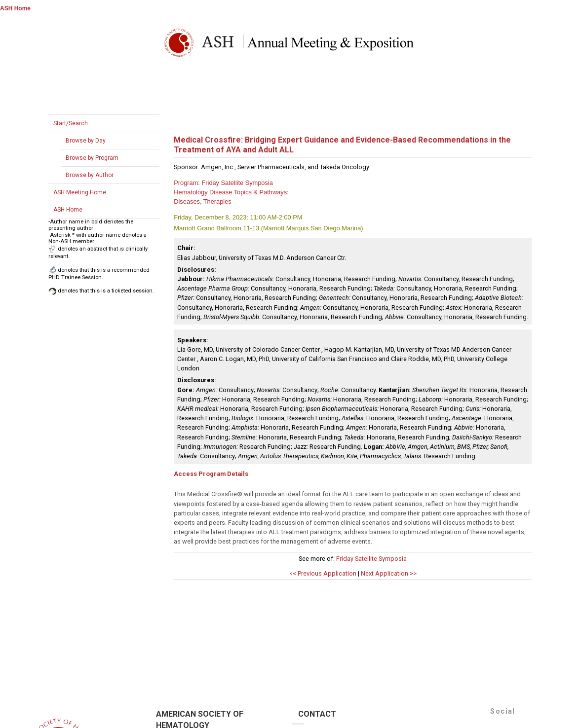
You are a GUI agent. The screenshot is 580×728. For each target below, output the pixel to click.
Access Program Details (211, 474)
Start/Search (71, 123)
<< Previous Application (323, 573)
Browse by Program (92, 158)
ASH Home (15, 8)
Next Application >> (389, 573)
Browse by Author (90, 175)
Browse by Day (86, 141)
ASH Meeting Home (80, 192)
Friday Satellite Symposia (371, 559)
